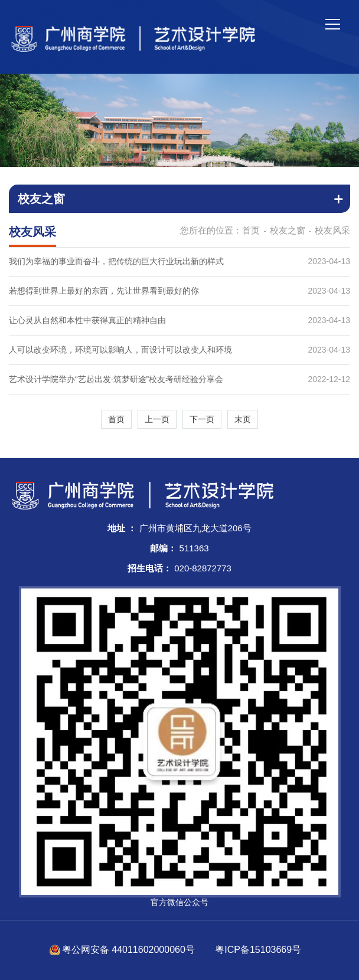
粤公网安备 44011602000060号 (130, 950)
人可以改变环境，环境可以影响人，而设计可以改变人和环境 (120, 350)
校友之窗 (288, 230)
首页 (251, 230)
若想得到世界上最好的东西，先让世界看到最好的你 (104, 291)
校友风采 (332, 230)
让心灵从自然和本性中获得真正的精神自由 (87, 320)
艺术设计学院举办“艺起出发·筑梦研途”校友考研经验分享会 (116, 379)
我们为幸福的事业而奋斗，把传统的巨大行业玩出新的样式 (116, 261)
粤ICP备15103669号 (258, 950)
